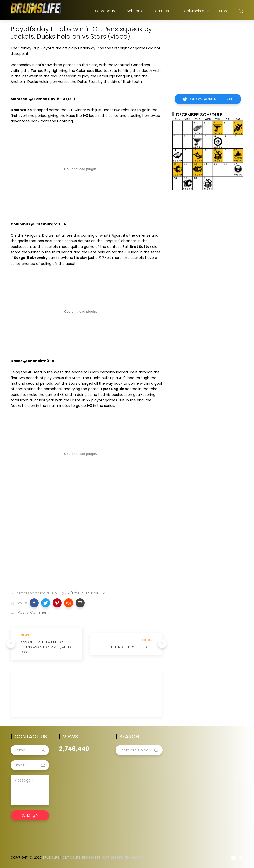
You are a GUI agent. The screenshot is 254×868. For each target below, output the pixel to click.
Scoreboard (106, 11)
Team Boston (135, 858)
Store (224, 11)
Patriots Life (112, 858)
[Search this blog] (139, 750)
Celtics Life (71, 858)
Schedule (135, 11)
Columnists (197, 11)
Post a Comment (33, 612)
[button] (34, 603)
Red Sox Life (91, 858)
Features (164, 11)
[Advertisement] (86, 548)
